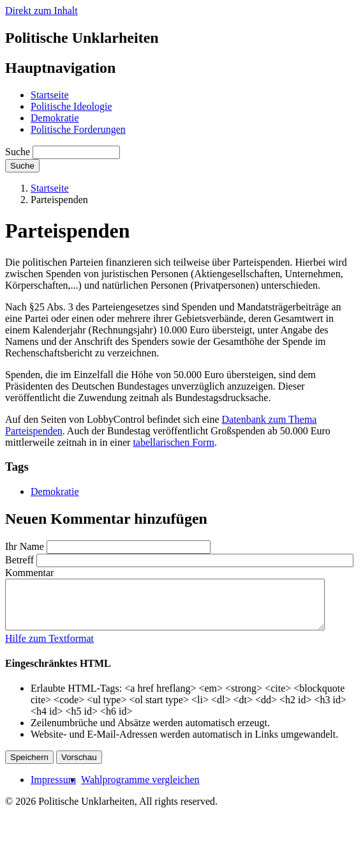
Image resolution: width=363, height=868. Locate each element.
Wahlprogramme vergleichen (140, 789)
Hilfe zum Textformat (49, 648)
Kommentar (29, 573)
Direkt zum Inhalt (41, 11)
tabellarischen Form (174, 442)
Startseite (50, 95)
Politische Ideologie (71, 106)
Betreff (19, 560)
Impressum (53, 789)
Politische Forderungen (78, 129)
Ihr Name (25, 546)
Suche (18, 152)
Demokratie (55, 118)
